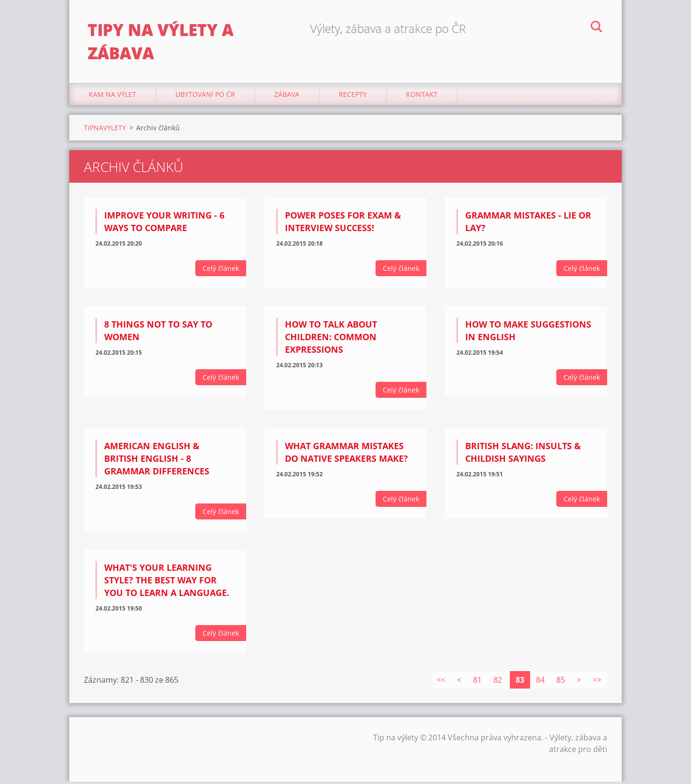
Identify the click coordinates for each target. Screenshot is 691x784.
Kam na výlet (112, 97)
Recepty (353, 97)
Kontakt (422, 97)
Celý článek (221, 271)
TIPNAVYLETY (105, 130)
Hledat (597, 28)
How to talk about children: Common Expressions (331, 340)
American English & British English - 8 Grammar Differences (157, 461)
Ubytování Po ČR (205, 97)
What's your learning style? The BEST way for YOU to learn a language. (167, 582)
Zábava (287, 97)
